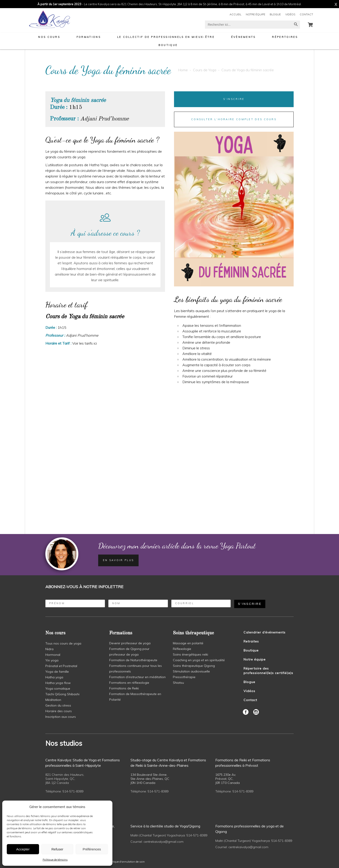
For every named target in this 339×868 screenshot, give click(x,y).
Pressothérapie (184, 677)
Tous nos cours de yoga (63, 643)
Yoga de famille (57, 672)
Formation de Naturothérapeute (133, 660)
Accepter (23, 849)
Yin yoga (52, 660)
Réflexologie (182, 649)
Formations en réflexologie (129, 683)
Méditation (53, 700)
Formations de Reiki (124, 688)
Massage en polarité (188, 643)
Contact (306, 14)
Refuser (57, 849)
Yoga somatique (58, 688)
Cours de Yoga (205, 70)
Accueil (235, 14)
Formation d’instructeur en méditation (137, 677)
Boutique (251, 650)
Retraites (251, 641)
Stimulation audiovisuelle (191, 671)
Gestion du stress (58, 705)
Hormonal (53, 655)
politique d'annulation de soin (126, 862)
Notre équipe (255, 14)
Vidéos (290, 14)
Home (183, 70)
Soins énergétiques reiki (190, 654)
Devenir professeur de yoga (130, 643)
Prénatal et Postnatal (61, 666)
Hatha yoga (54, 677)
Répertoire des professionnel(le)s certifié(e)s (268, 671)
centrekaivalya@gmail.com (164, 842)
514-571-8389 (73, 791)
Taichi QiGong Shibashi (62, 694)
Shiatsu (178, 683)
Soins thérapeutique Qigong (194, 666)
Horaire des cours (59, 711)
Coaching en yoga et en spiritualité (199, 660)
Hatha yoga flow (58, 683)
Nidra (49, 649)
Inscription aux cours (61, 717)
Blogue (275, 14)
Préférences (92, 849)
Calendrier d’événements (265, 632)
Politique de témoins (55, 860)
